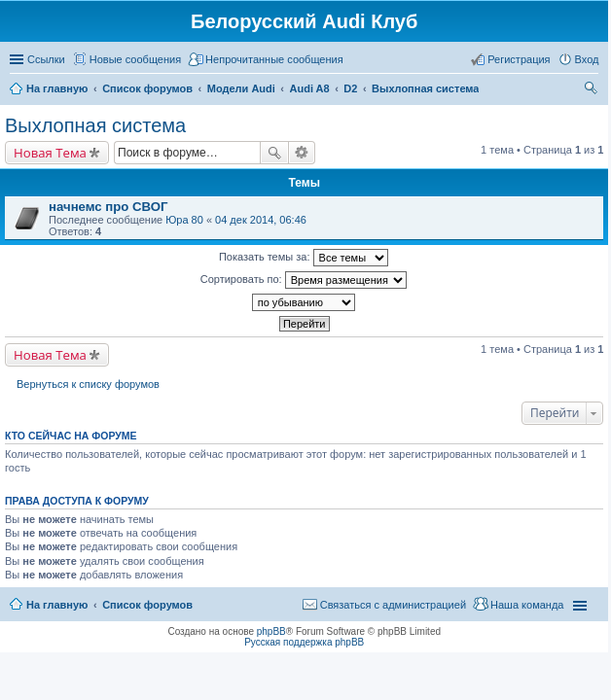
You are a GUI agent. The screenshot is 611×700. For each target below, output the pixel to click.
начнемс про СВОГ (108, 207)
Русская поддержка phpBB (304, 642)
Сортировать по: (304, 280)
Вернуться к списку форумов (88, 384)
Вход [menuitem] (587, 59)
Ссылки (46, 59)
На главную (57, 605)
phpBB (271, 631)
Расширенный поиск (302, 153)
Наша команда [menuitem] (527, 605)
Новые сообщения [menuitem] (135, 59)
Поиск (274, 153)
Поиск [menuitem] (593, 90)
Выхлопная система (95, 125)
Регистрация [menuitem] (519, 59)
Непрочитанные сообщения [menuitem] (274, 59)
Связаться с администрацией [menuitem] (393, 605)
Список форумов (147, 605)
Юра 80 (184, 220)
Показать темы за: (304, 258)
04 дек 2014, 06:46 (261, 220)
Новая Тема (50, 153)
